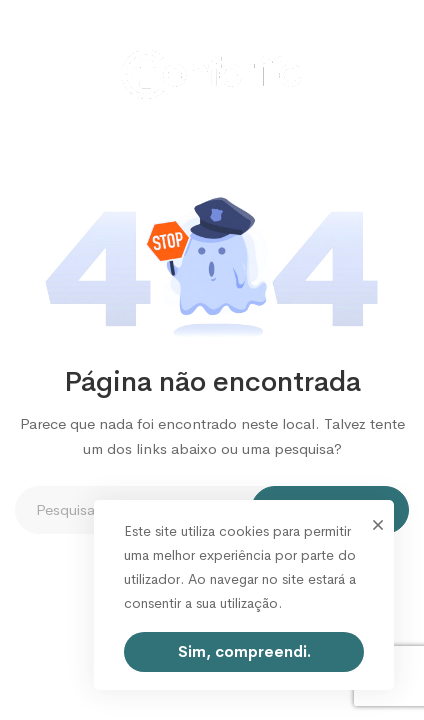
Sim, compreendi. (244, 651)
